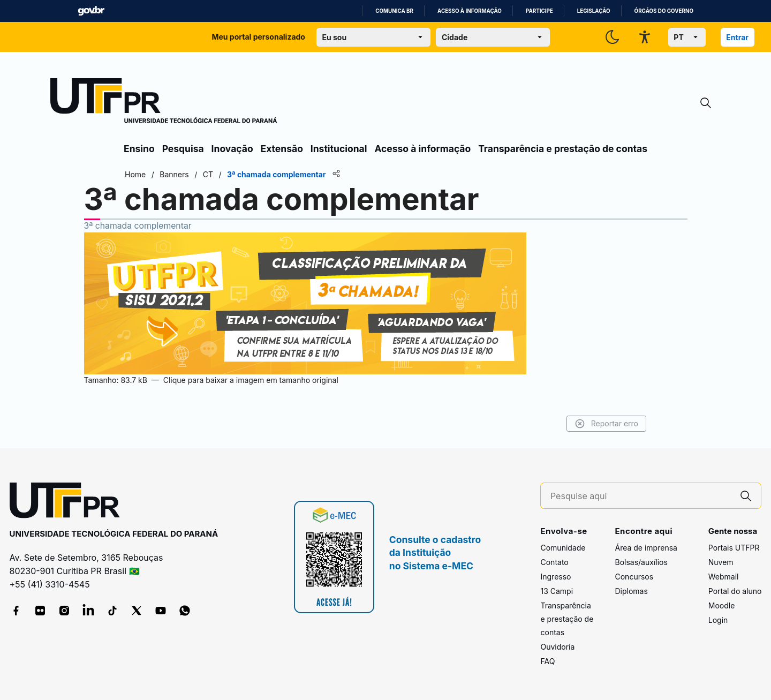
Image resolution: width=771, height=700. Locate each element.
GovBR (91, 11)
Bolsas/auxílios (641, 562)
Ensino (139, 149)
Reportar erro (606, 424)
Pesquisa (183, 149)
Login (718, 620)
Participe (539, 11)
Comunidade (563, 548)
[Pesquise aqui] (641, 496)
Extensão (282, 149)
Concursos (634, 577)
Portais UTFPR (734, 548)
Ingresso (555, 577)
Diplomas (631, 591)
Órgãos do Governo (664, 11)
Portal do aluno (735, 591)
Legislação (594, 11)
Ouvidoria (557, 647)
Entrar (737, 37)
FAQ (547, 661)
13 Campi (557, 591)
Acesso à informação (470, 11)
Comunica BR (394, 11)
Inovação (232, 149)
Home (135, 174)
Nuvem (721, 562)
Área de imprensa (646, 548)
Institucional (339, 149)
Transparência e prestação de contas (563, 149)
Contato (554, 562)
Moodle (722, 605)
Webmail (724, 577)
